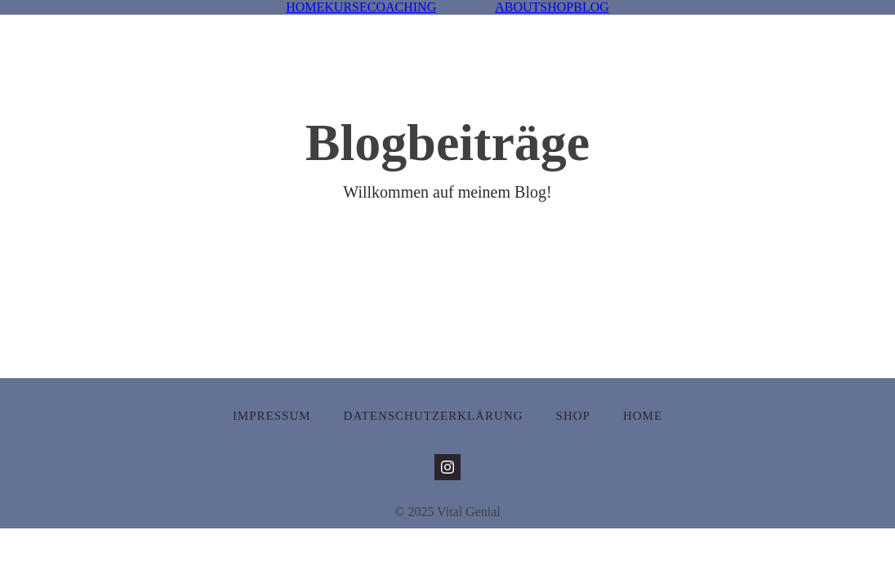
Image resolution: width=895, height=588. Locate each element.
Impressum (272, 416)
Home (643, 416)
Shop (573, 416)
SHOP (557, 7)
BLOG (591, 7)
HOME (305, 7)
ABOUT (517, 7)
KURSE (345, 7)
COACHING (402, 7)
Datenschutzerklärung (434, 416)
